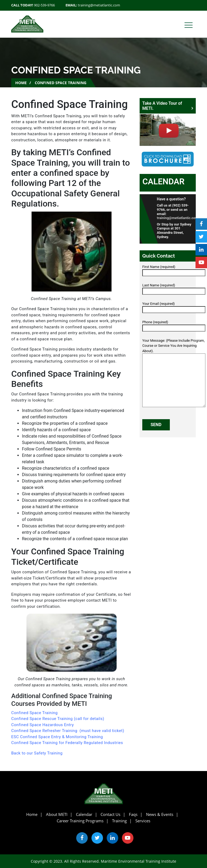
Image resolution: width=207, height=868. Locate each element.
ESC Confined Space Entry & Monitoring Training (57, 737)
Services (143, 821)
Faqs (133, 814)
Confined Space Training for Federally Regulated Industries (67, 743)
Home (21, 83)
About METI (57, 814)
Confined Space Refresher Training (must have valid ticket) (68, 731)
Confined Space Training (34, 713)
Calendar (164, 182)
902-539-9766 (44, 5)
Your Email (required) (174, 307)
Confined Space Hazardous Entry (43, 725)
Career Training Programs (80, 821)
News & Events (160, 814)
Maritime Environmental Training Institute (139, 861)
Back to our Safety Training (37, 753)
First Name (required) (174, 270)
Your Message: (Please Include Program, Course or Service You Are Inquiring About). (174, 373)
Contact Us (110, 814)
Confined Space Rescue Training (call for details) (58, 719)
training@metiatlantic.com (99, 5)
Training (119, 821)
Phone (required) (174, 325)
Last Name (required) (174, 288)
